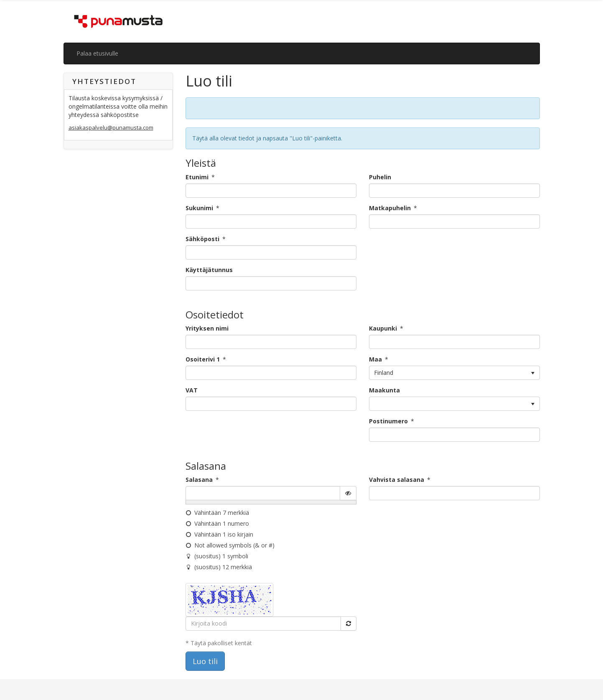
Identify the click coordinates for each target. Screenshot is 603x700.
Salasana (199, 480)
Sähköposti (202, 239)
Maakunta (384, 390)
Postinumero (388, 421)
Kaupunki (383, 328)
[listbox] (454, 373)
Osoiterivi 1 (203, 359)
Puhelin (380, 177)
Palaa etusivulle (97, 53)
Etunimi (197, 177)
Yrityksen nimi (207, 328)
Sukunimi (199, 208)
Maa (375, 359)
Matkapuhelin (390, 208)
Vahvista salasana (397, 480)
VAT (192, 390)
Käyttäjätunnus (209, 270)
